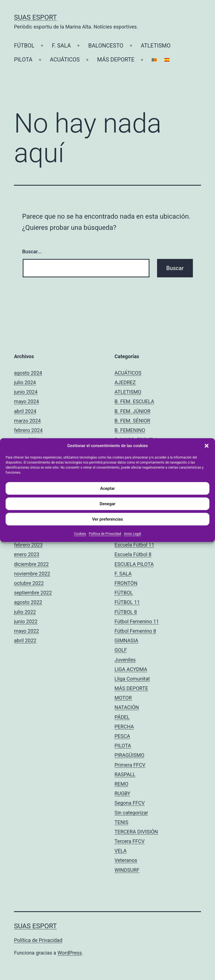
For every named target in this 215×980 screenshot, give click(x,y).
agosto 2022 (28, 602)
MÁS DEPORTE (116, 60)
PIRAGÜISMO (129, 755)
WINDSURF (127, 870)
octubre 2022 (29, 583)
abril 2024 (25, 411)
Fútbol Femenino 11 (137, 621)
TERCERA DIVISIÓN (136, 832)
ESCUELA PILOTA (134, 564)
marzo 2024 (27, 421)
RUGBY (122, 793)
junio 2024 (26, 392)
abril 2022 (25, 640)
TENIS (121, 822)
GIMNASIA (126, 640)
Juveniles (125, 660)
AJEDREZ (125, 382)
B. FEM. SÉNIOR (132, 421)
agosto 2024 (28, 373)
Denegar (107, 504)
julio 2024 (25, 382)
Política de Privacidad (105, 534)
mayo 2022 (26, 631)
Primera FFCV (130, 765)
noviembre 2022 (32, 574)
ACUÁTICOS (65, 60)
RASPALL (125, 774)
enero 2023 (27, 554)
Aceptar (108, 488)
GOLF (121, 650)
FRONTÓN (126, 583)
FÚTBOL (24, 46)
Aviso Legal (132, 534)
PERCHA (124, 727)
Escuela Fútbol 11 (134, 545)
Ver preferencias (107, 519)
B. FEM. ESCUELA (134, 401)
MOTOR (123, 698)
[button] (207, 446)
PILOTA (23, 60)
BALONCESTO (106, 46)
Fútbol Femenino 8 (135, 631)
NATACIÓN (127, 707)
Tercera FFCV (129, 841)
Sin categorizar (131, 813)
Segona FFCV (130, 803)
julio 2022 (25, 612)
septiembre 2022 (33, 593)
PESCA (122, 736)
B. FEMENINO (130, 430)
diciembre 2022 (31, 564)
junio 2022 (26, 621)
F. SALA (61, 46)
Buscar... (32, 252)
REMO (121, 784)
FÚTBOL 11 (127, 602)
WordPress (70, 953)
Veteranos (126, 860)
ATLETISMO (156, 46)
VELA (121, 851)
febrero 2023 (28, 545)
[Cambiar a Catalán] (154, 60)
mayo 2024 (26, 401)
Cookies (80, 534)
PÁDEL (122, 717)
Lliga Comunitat (132, 679)
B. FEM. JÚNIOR (132, 411)
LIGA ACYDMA (131, 669)
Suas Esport (35, 17)
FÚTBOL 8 (126, 612)
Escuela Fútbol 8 (133, 554)
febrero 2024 (28, 430)
